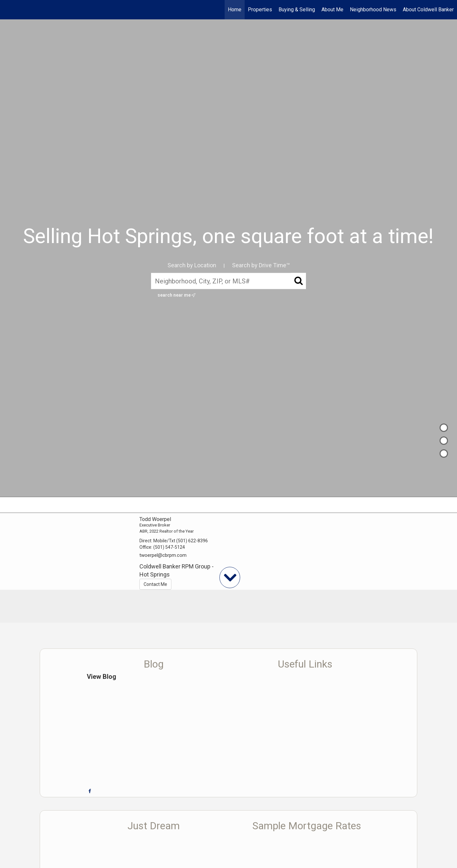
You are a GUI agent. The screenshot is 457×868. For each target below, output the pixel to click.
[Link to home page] (8, 10)
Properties (260, 10)
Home (235, 10)
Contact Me (155, 584)
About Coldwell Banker (428, 10)
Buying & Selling (297, 10)
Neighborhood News (373, 10)
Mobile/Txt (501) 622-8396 (181, 541)
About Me (332, 10)
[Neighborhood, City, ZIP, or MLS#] (228, 281)
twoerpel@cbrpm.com (163, 555)
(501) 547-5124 (169, 547)
